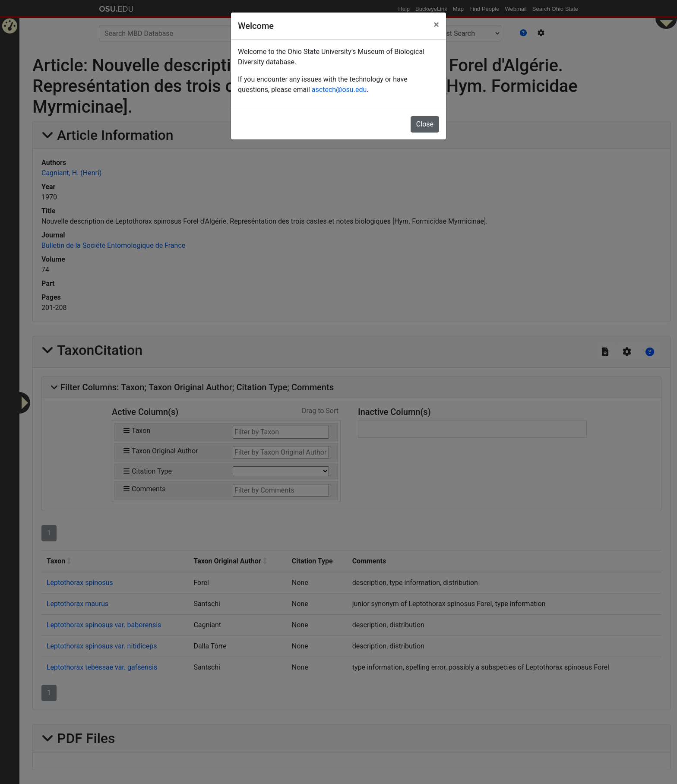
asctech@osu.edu (339, 90)
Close (425, 124)
